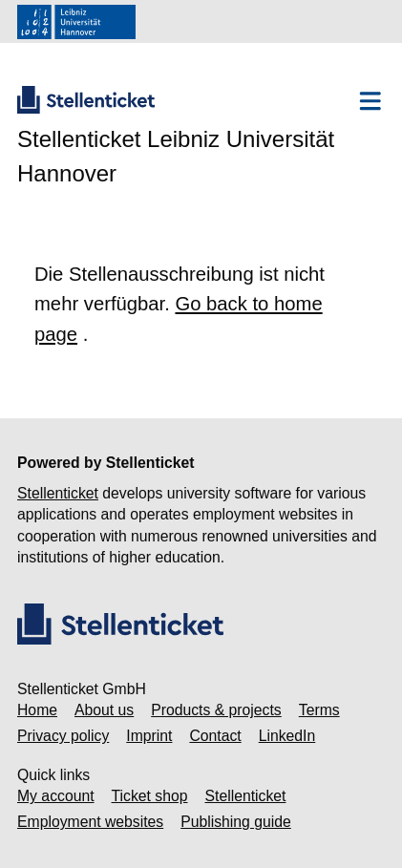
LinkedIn (287, 736)
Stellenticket (58, 493)
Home (37, 710)
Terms (319, 710)
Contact (215, 736)
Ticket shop (150, 796)
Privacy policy (63, 736)
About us (104, 710)
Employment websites (90, 822)
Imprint (149, 736)
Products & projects (216, 710)
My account (56, 796)
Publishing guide (236, 822)
